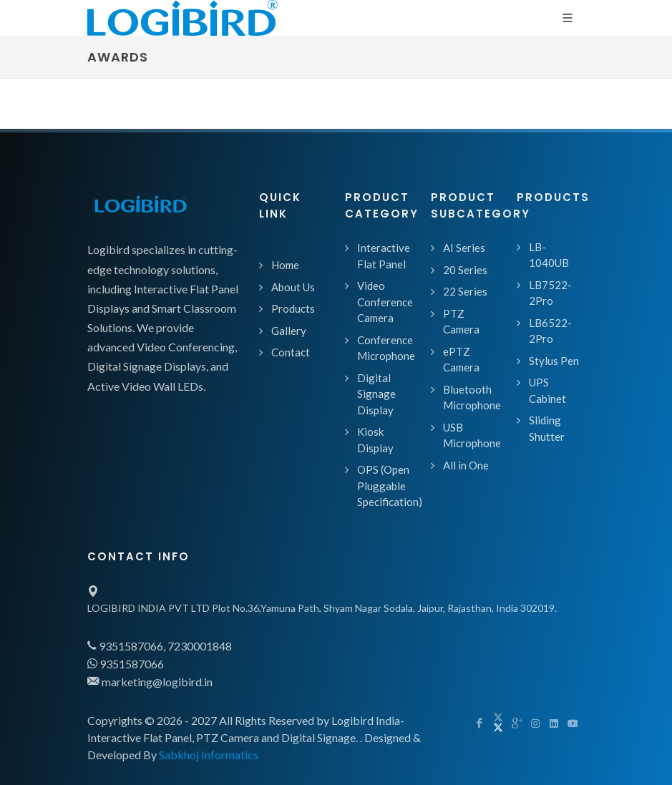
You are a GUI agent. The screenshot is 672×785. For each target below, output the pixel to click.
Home (285, 265)
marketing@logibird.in (150, 682)
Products (293, 308)
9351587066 (126, 664)
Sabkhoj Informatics (209, 755)
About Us (293, 287)
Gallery (289, 331)
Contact (291, 352)
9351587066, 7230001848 (160, 646)
